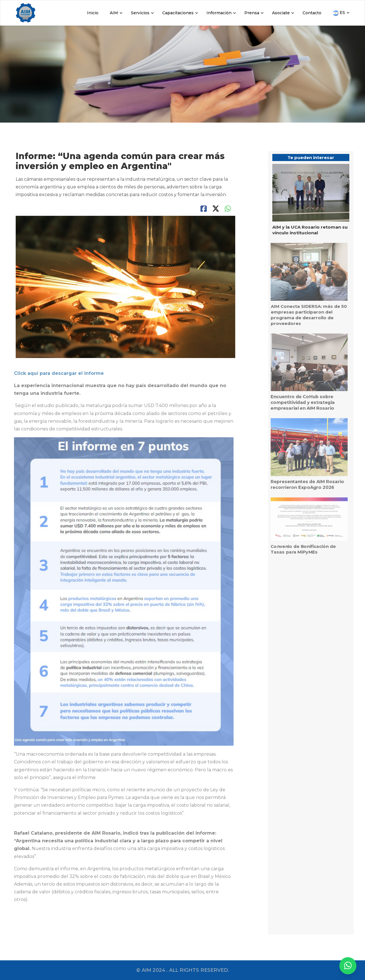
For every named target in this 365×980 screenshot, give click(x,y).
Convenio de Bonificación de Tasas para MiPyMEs (300, 549)
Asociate (281, 13)
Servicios (140, 13)
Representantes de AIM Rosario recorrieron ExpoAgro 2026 (304, 484)
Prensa (252, 13)
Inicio (93, 13)
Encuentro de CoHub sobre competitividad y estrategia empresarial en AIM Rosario (299, 402)
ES (339, 13)
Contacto (312, 13)
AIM (114, 13)
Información (219, 13)
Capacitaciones (178, 13)
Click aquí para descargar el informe (55, 373)
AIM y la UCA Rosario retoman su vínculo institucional (310, 230)
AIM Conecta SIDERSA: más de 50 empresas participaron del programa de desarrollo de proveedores (305, 315)
